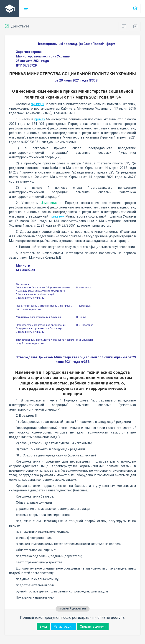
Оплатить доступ (93, 627)
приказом (57, 216)
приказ (40, 119)
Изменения (49, 203)
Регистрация (64, 627)
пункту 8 (37, 104)
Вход (43, 627)
